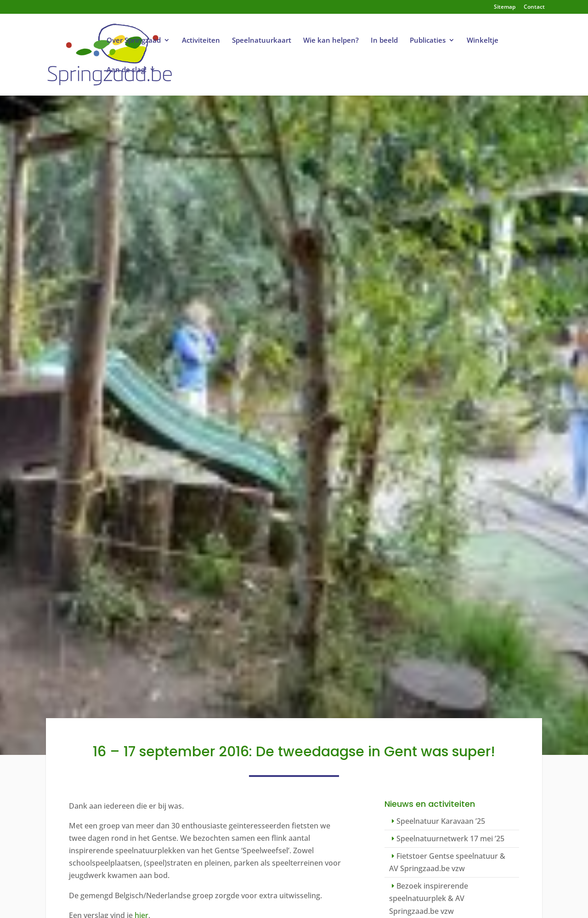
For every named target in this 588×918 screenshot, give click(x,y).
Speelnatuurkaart (262, 41)
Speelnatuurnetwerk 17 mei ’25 (450, 839)
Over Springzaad (134, 41)
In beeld (384, 41)
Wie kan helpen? (331, 41)
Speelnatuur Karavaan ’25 (441, 821)
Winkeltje (483, 41)
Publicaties (428, 41)
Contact (534, 7)
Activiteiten (201, 41)
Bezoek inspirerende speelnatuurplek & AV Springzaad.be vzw (429, 898)
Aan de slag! (127, 70)
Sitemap (505, 7)
